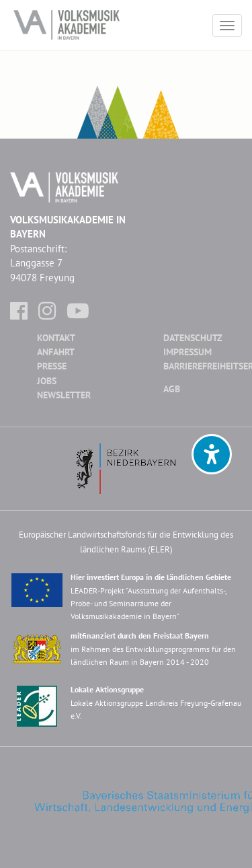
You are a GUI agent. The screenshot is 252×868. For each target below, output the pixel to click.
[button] (212, 454)
